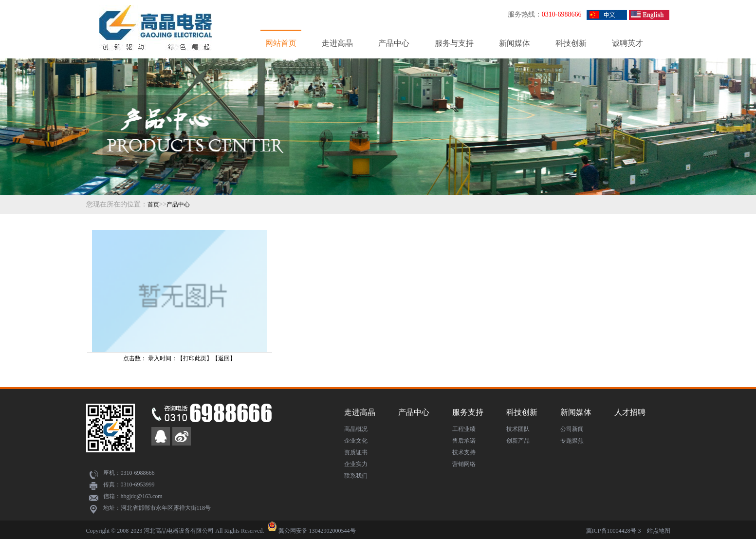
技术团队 (518, 429)
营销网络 (464, 464)
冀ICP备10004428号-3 (614, 531)
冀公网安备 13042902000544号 (317, 531)
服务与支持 (454, 43)
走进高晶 (337, 43)
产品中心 (394, 43)
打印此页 (195, 358)
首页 (153, 205)
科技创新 (571, 43)
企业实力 (356, 464)
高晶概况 (356, 429)
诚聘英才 (627, 43)
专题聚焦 (572, 441)
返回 (224, 358)
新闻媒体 (515, 43)
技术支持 (464, 452)
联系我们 (356, 476)
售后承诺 (464, 441)
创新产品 (518, 441)
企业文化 (356, 441)
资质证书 (356, 452)
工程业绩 (464, 429)
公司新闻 (572, 429)
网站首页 (281, 43)
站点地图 (659, 531)
